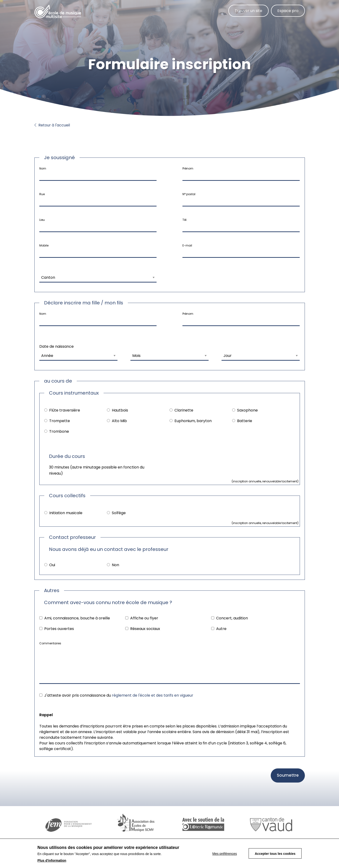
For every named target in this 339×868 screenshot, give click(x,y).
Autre (221, 629)
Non (115, 565)
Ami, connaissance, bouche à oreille (77, 618)
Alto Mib (119, 421)
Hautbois (120, 410)
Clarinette (184, 410)
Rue (42, 194)
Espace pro (288, 11)
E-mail (187, 245)
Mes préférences (225, 854)
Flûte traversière (65, 410)
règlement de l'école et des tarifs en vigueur (153, 695)
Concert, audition (232, 618)
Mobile (44, 245)
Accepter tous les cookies (275, 854)
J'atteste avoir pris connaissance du (119, 695)
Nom (43, 168)
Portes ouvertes (59, 629)
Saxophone (247, 410)
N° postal (189, 194)
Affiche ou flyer (144, 618)
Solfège (119, 513)
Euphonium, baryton (193, 421)
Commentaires (50, 643)
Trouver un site (248, 11)
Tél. (185, 220)
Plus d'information (52, 860)
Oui (52, 565)
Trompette (60, 421)
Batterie (245, 421)
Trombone (59, 431)
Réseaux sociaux (145, 629)
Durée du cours (67, 456)
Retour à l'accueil (52, 125)
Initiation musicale (66, 513)
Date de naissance (56, 346)
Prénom (188, 168)
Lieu (42, 220)
